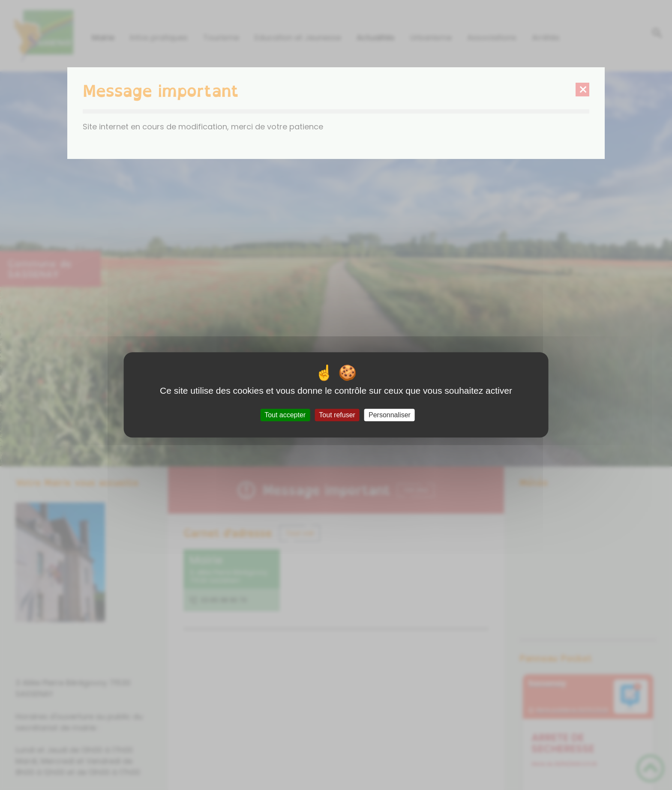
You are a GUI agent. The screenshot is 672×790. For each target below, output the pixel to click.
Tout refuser (337, 415)
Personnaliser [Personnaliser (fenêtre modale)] (390, 415)
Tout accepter (285, 415)
